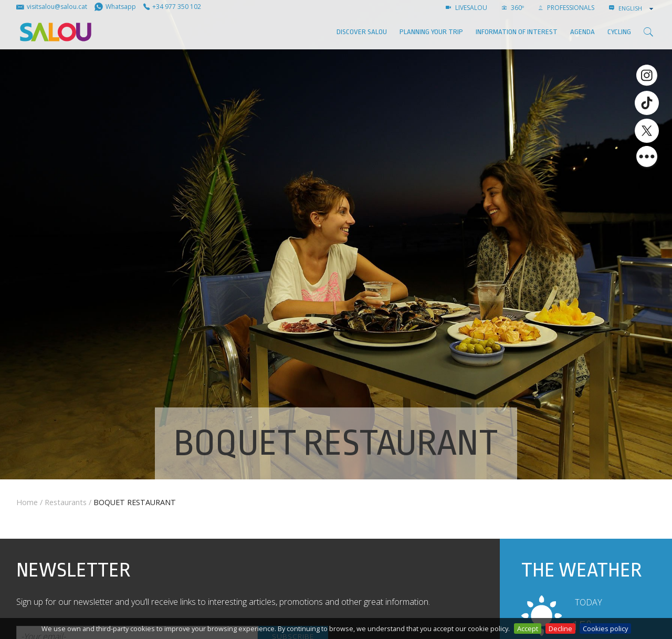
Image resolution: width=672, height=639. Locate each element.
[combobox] (637, 8)
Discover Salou (362, 32)
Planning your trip (431, 32)
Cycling (619, 32)
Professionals (566, 8)
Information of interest (517, 32)
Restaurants (66, 502)
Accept (528, 628)
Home (27, 502)
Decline (560, 628)
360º (513, 8)
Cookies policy (605, 628)
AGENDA (582, 32)
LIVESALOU (466, 8)
